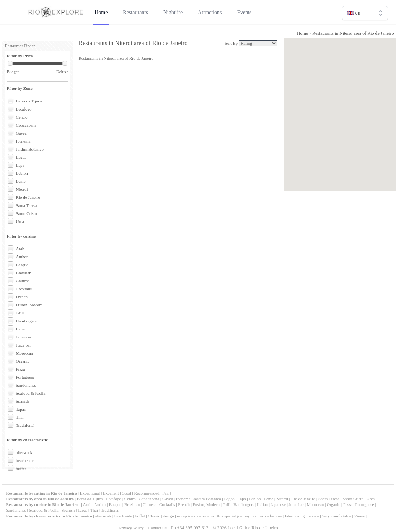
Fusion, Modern (29, 305)
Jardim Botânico (30, 149)
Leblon (22, 173)
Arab (20, 249)
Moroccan (25, 353)
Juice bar (24, 345)
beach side (25, 460)
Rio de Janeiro (28, 197)
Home (302, 33)
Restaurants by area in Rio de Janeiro (40, 499)
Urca (20, 221)
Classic (154, 516)
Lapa (20, 165)
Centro (22, 117)
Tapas (21, 409)
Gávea (21, 133)
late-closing (295, 516)
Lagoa (21, 157)
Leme (21, 181)
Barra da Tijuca (29, 101)
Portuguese (25, 377)
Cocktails (24, 289)
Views (359, 516)
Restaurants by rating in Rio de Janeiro (42, 493)
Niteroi (22, 189)
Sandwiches (26, 385)
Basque (22, 265)
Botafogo (24, 109)
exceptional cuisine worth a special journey (213, 516)
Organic (23, 361)
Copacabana (26, 125)
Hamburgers (26, 321)
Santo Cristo (27, 213)
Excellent (111, 493)
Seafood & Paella (31, 393)
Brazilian (24, 273)
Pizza (21, 369)
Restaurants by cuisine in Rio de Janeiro (42, 504)
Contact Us (157, 528)
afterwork (24, 452)
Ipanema (23, 141)
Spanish (23, 401)
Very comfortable (337, 516)
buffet (21, 469)
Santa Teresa (27, 205)
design (169, 516)
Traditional (25, 425)
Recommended (147, 493)
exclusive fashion (267, 516)
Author (22, 257)
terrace (313, 516)
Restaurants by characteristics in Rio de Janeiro (49, 516)
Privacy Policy (131, 528)
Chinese (23, 281)
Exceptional (90, 493)
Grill (20, 313)
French (22, 297)
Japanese (24, 337)
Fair (166, 493)
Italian (21, 329)
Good (126, 493)
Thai (20, 417)
